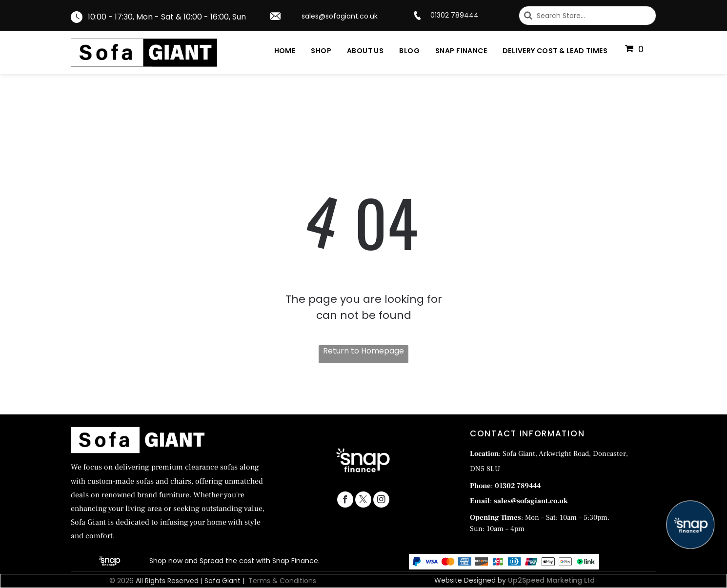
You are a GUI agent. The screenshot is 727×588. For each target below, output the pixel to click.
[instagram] (381, 501)
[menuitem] (277, 51)
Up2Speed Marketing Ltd (551, 580)
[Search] (587, 16)
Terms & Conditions (282, 581)
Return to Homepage (363, 351)
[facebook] (345, 501)
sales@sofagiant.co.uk (340, 16)
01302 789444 (454, 15)
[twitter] (363, 501)
